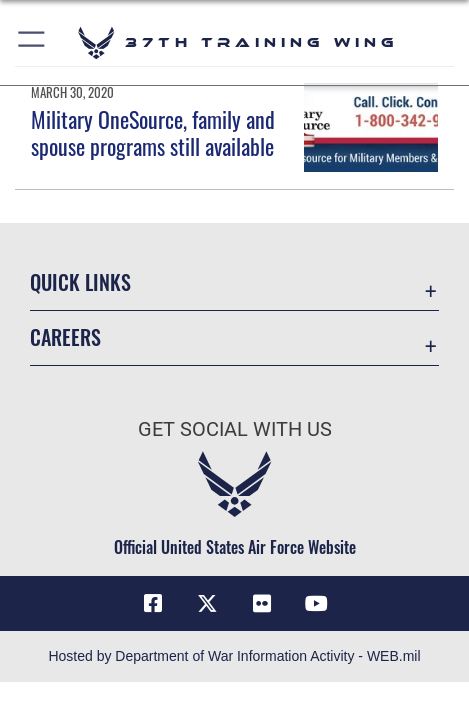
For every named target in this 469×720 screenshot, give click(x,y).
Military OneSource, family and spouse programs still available (153, 132)
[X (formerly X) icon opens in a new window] (207, 604)
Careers (65, 337)
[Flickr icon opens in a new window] (262, 604)
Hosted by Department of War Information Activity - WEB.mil (234, 656)
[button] (32, 42)
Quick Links (80, 282)
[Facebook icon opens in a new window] (153, 604)
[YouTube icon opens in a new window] (316, 604)
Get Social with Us (235, 429)
